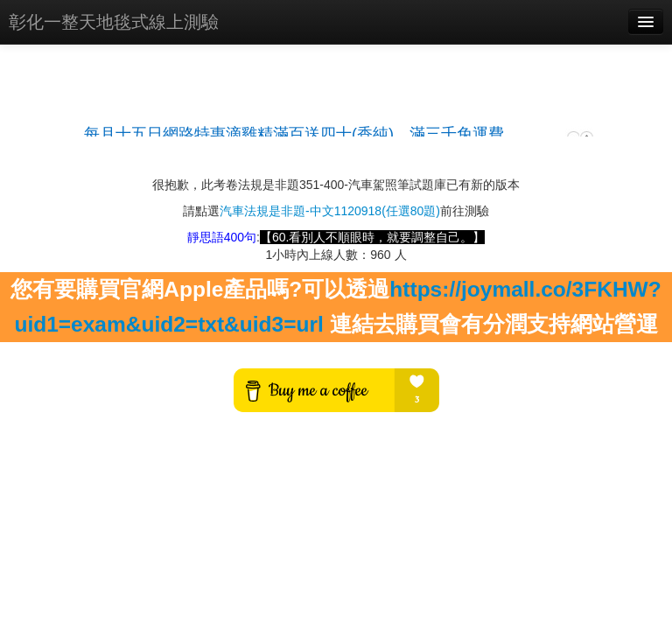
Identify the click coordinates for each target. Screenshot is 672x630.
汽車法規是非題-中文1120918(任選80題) (330, 211)
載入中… (336, 126)
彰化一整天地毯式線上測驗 (114, 22)
